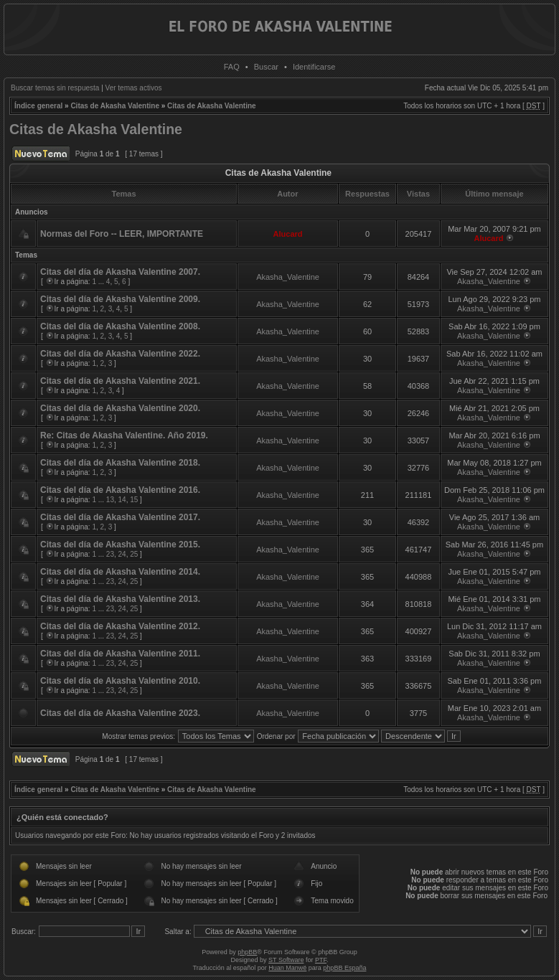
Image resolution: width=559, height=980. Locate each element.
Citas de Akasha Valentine (115, 106)
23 (110, 554)
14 (122, 500)
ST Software (286, 960)
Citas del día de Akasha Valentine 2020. (120, 408)
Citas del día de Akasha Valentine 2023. (120, 713)
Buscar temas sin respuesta (55, 88)
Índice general (38, 106)
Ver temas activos (134, 88)
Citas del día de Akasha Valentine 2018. (120, 463)
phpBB (247, 952)
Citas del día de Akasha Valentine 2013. (120, 599)
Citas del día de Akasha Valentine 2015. (120, 545)
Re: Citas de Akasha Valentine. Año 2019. (124, 435)
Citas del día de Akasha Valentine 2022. (120, 354)
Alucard (288, 234)
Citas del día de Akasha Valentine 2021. (120, 381)
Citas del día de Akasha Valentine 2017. (120, 517)
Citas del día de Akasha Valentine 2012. (120, 626)
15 (134, 500)
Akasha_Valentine (288, 277)
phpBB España (344, 968)
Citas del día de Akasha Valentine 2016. (120, 490)
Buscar (266, 67)
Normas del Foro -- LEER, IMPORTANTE (122, 234)
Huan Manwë (287, 968)
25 (134, 554)
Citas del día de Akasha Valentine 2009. (120, 299)
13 (110, 500)
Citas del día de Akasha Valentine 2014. (120, 572)
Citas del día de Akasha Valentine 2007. (120, 272)
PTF (321, 960)
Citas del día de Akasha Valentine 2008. (120, 326)
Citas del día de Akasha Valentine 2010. (120, 681)
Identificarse (314, 67)
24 (122, 554)
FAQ (232, 67)
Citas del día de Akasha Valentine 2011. (120, 654)
